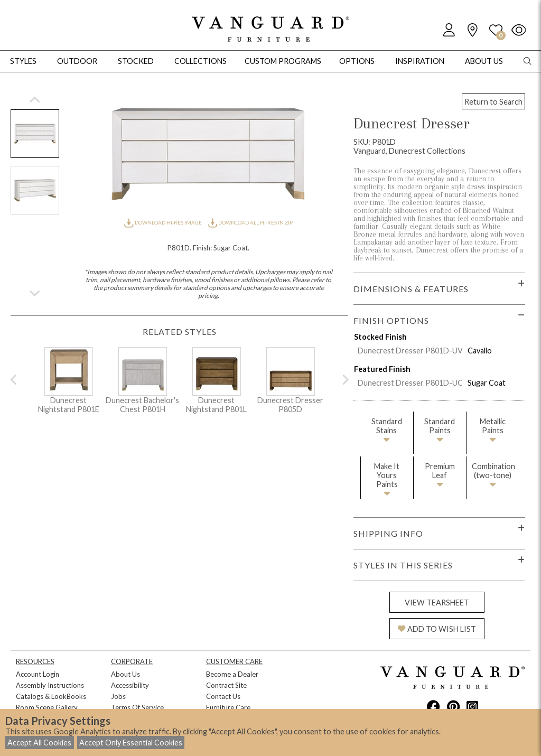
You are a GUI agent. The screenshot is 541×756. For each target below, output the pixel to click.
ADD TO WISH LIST (437, 629)
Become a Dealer (232, 674)
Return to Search (493, 102)
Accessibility (130, 685)
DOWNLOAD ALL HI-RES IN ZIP (250, 222)
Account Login (38, 674)
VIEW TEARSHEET (437, 603)
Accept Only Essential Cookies (131, 743)
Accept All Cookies (39, 743)
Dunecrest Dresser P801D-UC (410, 383)
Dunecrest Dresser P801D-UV (410, 351)
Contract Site (226, 685)
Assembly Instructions (50, 685)
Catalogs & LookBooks (51, 696)
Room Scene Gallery (47, 707)
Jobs (118, 696)
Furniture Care (228, 707)
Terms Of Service (137, 707)
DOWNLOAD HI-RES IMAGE (163, 222)
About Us (125, 674)
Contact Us (223, 696)
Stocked (136, 61)
